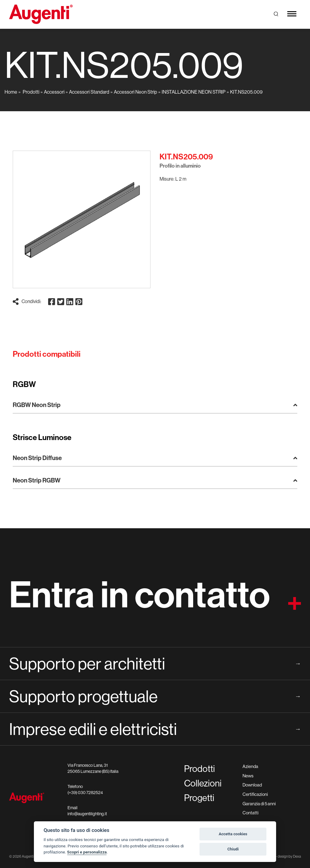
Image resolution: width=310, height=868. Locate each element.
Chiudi (233, 849)
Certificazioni (255, 794)
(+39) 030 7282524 (85, 793)
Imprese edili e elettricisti (155, 729)
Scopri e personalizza (87, 852)
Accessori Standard (89, 92)
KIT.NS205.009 (246, 92)
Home (11, 92)
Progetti (199, 798)
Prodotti (31, 92)
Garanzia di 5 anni (259, 804)
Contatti (251, 813)
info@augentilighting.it (87, 814)
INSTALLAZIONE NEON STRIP (194, 92)
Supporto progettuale (155, 696)
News (248, 776)
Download (252, 785)
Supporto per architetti (155, 663)
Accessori (54, 92)
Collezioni (203, 783)
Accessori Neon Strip (135, 92)
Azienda (250, 766)
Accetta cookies (233, 834)
